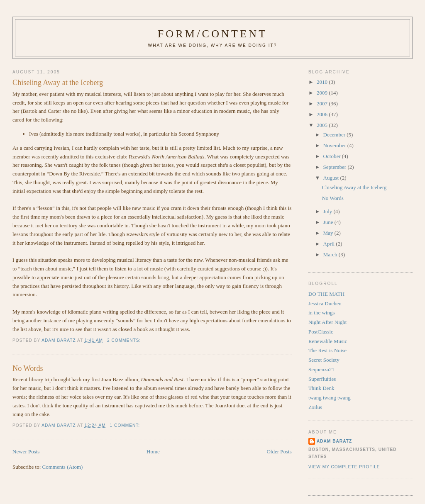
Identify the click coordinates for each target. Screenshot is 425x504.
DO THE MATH (326, 294)
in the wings (322, 313)
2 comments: (125, 340)
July (329, 211)
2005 (323, 125)
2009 (323, 93)
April (330, 244)
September (336, 167)
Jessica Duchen (325, 303)
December (335, 135)
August (332, 178)
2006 (323, 114)
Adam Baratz (334, 441)
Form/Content (213, 34)
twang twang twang (330, 398)
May (329, 233)
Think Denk (321, 388)
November (335, 145)
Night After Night (327, 322)
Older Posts (279, 452)
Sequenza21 (321, 369)
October (333, 156)
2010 (323, 82)
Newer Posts (26, 452)
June (329, 222)
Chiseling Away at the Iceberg (58, 83)
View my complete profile (344, 467)
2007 (323, 103)
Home (153, 452)
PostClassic (321, 332)
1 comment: (126, 425)
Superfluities (322, 379)
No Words (28, 368)
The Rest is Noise (327, 350)
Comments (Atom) (63, 467)
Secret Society (324, 360)
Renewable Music (328, 341)
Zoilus (315, 407)
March (331, 254)
